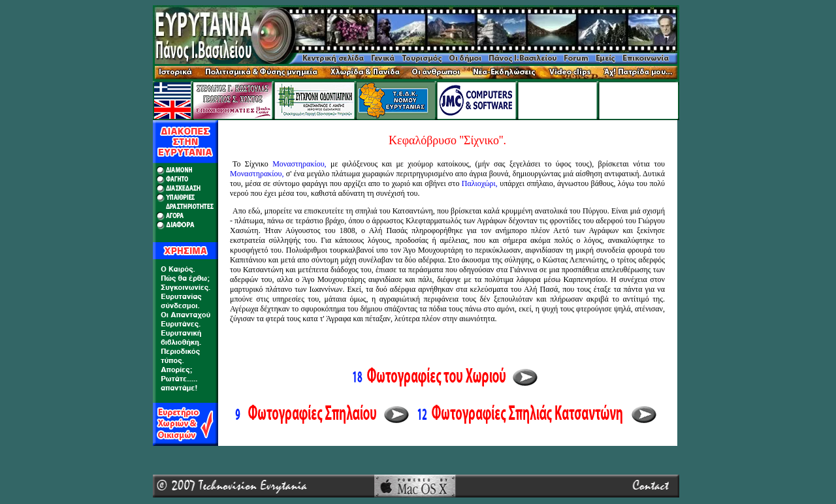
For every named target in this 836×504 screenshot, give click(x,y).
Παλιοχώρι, (480, 183)
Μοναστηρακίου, (299, 164)
